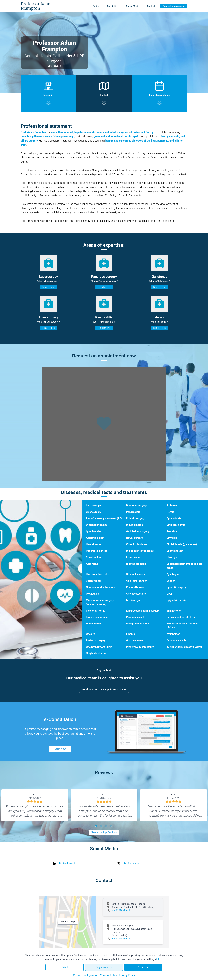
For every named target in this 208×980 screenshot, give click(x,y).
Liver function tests (97, 574)
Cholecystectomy (136, 594)
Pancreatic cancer (97, 551)
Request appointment (174, 6)
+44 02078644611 (121, 910)
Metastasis (92, 594)
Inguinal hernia (135, 525)
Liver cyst (172, 557)
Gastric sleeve (135, 640)
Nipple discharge (96, 653)
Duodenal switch (176, 640)
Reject (65, 967)
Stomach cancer (136, 574)
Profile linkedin (68, 864)
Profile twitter (131, 864)
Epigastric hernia (176, 600)
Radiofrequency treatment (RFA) (105, 518)
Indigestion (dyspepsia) (140, 551)
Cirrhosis (172, 538)
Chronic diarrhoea (137, 544)
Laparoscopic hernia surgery (143, 611)
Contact (151, 6)
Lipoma (131, 634)
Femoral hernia (135, 587)
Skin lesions (173, 611)
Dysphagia (172, 574)
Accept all (143, 967)
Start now (60, 749)
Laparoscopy (93, 505)
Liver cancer (133, 557)
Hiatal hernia (93, 624)
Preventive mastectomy (140, 647)
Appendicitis (174, 518)
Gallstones (173, 505)
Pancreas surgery (136, 505)
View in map (68, 921)
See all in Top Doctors (104, 832)
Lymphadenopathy (97, 525)
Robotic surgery (136, 518)
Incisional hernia (96, 611)
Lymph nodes (94, 531)
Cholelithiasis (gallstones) (182, 544)
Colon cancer (94, 581)
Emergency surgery (97, 617)
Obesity (90, 634)
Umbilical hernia (176, 525)
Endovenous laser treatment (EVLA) (183, 626)
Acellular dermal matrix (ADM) (184, 647)
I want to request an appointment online (104, 689)
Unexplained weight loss (181, 617)
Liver (169, 594)
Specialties (113, 6)
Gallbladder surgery (138, 531)
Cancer (171, 581)
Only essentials (104, 967)
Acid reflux (92, 564)
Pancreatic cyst (135, 617)
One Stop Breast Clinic (99, 647)
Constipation (93, 557)
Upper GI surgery (176, 587)
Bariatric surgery (96, 640)
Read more (48, 287)
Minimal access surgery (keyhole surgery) (100, 602)
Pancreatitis (133, 512)
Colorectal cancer (136, 581)
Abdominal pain (95, 538)
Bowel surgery (135, 538)
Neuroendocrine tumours (101, 587)
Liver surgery (94, 512)
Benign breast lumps (138, 624)
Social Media (133, 6)
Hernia (170, 512)
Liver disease (94, 544)
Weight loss (173, 634)
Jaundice (172, 531)
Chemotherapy (175, 551)
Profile (96, 6)
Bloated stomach (136, 564)
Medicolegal (133, 600)
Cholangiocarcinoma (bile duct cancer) (184, 566)
